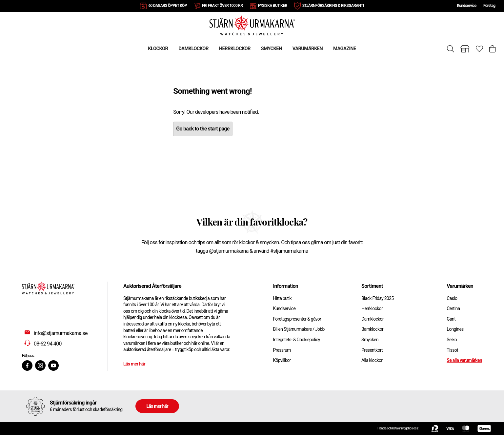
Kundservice (466, 6)
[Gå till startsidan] (252, 25)
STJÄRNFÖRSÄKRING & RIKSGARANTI (333, 6)
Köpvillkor (282, 360)
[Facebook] (27, 366)
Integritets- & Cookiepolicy (296, 340)
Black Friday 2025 (377, 298)
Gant (451, 319)
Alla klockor (372, 360)
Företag (489, 6)
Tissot (452, 350)
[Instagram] (40, 366)
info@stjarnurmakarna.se (61, 333)
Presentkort (372, 350)
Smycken (370, 340)
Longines (455, 329)
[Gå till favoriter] (479, 49)
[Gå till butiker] (465, 49)
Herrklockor (372, 308)
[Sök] (451, 49)
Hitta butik (282, 298)
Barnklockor (372, 329)
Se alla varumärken (464, 360)
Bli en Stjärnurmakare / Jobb (299, 329)
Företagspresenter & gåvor (297, 319)
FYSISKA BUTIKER (273, 6)
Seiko (452, 340)
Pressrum (282, 350)
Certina (453, 308)
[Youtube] (53, 366)
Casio (452, 298)
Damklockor (373, 319)
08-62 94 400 (48, 344)
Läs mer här (134, 364)
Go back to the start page (203, 129)
